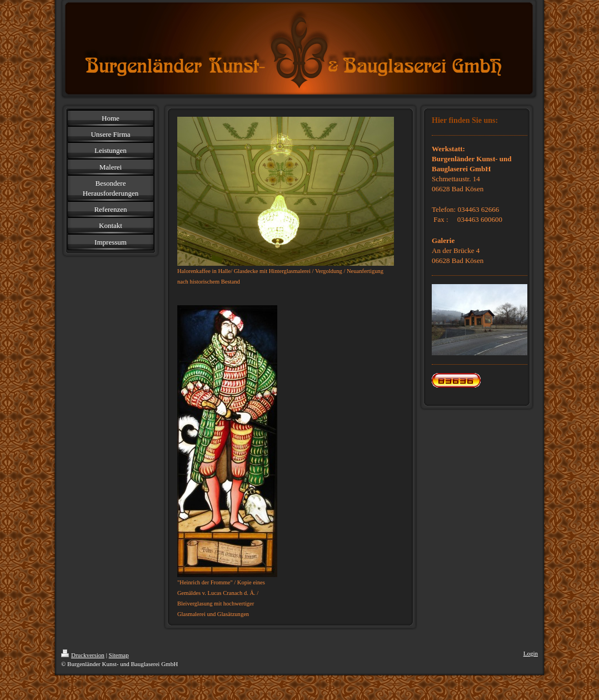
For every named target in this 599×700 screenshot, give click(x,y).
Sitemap (119, 655)
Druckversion (83, 655)
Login (531, 653)
